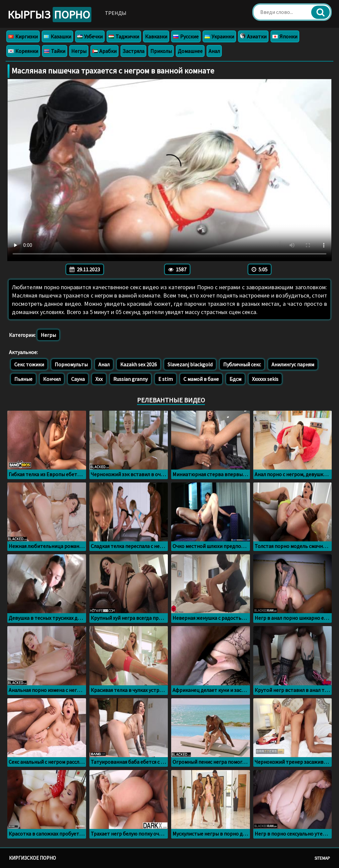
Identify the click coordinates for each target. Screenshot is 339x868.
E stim (166, 379)
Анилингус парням (293, 364)
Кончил (52, 379)
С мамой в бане (201, 379)
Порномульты (71, 364)
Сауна (78, 379)
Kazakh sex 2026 (139, 364)
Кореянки (23, 51)
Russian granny (130, 379)
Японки (285, 36)
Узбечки (90, 36)
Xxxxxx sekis (265, 379)
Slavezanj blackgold (190, 364)
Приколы (161, 51)
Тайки (55, 51)
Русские (186, 36)
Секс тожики (29, 364)
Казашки (57, 36)
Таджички (124, 36)
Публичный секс (242, 364)
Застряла (133, 51)
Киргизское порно (32, 858)
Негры (79, 51)
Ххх (99, 379)
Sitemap (322, 858)
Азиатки (253, 36)
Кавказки (156, 36)
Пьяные (23, 379)
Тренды (116, 13)
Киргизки (23, 36)
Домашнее (190, 51)
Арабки (104, 51)
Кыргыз (49, 15)
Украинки (219, 36)
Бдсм (235, 379)
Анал (214, 51)
